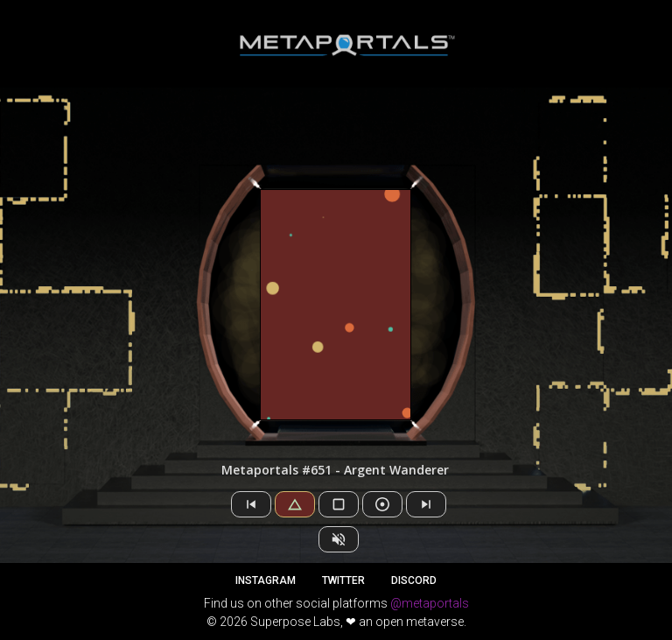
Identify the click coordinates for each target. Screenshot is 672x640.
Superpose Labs (295, 622)
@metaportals (430, 603)
